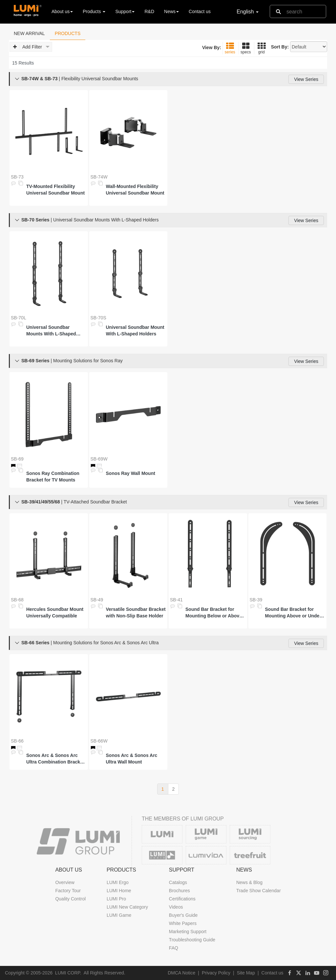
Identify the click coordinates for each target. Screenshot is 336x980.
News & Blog (249, 882)
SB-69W (99, 459)
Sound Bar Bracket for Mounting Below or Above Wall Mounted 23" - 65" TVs (215, 613)
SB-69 (17, 459)
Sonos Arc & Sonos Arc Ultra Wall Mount (132, 759)
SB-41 (176, 600)
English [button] (248, 12)
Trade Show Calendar (259, 891)
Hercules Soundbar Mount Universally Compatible (55, 612)
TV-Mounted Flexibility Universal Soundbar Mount (55, 190)
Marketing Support (188, 932)
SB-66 (17, 741)
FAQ (174, 948)
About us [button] (62, 11)
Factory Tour (68, 891)
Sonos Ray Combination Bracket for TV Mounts (53, 477)
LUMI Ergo (118, 882)
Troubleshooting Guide (192, 940)
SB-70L (19, 318)
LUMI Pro (116, 899)
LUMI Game (119, 915)
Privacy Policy (216, 973)
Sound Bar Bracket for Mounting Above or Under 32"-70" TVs (293, 613)
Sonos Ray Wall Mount (131, 473)
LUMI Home (119, 891)
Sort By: (280, 47)
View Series (306, 79)
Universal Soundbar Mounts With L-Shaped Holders (51, 331)
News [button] (171, 11)
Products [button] (94, 11)
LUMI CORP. (68, 973)
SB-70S (98, 318)
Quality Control (70, 899)
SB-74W (99, 177)
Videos (176, 907)
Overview (65, 882)
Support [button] (125, 11)
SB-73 (17, 177)
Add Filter (31, 47)
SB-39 (256, 600)
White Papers (183, 923)
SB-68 (17, 600)
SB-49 (97, 600)
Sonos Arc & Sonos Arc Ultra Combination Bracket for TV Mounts (55, 759)
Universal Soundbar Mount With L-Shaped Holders (135, 330)
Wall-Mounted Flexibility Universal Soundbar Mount (135, 190)
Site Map (246, 973)
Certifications (182, 899)
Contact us (200, 11)
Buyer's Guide (183, 915)
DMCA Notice (181, 973)
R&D (149, 11)
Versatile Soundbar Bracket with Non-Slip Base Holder (136, 612)
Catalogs (178, 882)
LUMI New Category (127, 907)
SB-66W (99, 741)
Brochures (179, 891)
